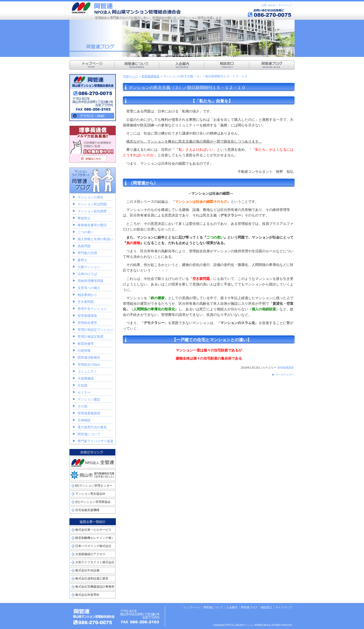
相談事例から (87, 295)
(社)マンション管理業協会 (93, 502)
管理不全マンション (92, 309)
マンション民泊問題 (92, 204)
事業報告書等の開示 (92, 225)
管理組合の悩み (89, 364)
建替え (82, 260)
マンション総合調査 (92, 211)
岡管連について (89, 434)
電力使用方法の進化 (92, 427)
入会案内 (232, 607)
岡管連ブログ (249, 607)
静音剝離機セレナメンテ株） (95, 538)
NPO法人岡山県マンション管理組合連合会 (126, 8)
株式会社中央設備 (87, 570)
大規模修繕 (86, 378)
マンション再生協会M (90, 494)
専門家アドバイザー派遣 (95, 441)
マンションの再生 (91, 197)
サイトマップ (285, 5)
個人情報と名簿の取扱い (95, 239)
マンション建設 (89, 399)
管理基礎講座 (150, 76)
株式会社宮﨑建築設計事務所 (95, 587)
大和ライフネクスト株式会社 (95, 562)
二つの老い (86, 232)
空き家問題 (86, 302)
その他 (82, 406)
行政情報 (84, 351)
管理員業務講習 (89, 413)
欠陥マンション (89, 267)
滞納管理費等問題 (91, 281)
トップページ (192, 607)
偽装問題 (84, 246)
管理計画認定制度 (91, 337)
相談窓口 (266, 607)
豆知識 (82, 385)
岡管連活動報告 (89, 357)
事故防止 (84, 218)
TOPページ (130, 76)
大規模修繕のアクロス (90, 554)
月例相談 (84, 420)
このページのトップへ (283, 375)
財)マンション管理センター (94, 486)
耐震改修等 (86, 344)
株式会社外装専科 (87, 595)
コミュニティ (87, 371)
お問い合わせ (268, 5)
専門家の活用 (87, 253)
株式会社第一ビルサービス (93, 530)
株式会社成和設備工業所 (92, 578)
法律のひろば (87, 274)
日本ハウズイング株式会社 (93, 546)
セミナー (84, 392)
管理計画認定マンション (95, 330)
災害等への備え (89, 288)
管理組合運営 (87, 323)
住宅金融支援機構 (87, 510)
